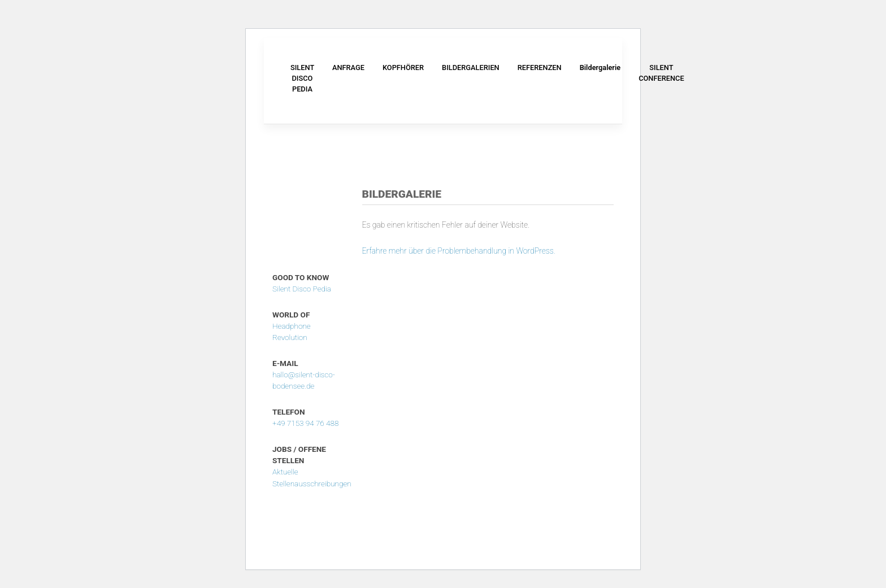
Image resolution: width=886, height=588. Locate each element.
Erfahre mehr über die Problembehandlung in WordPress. (459, 251)
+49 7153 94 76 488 (305, 423)
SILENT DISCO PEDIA (302, 78)
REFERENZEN (540, 67)
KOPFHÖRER (403, 67)
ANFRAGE (348, 67)
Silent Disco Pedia (302, 289)
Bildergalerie (600, 67)
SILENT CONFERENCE (661, 73)
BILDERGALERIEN (471, 67)
